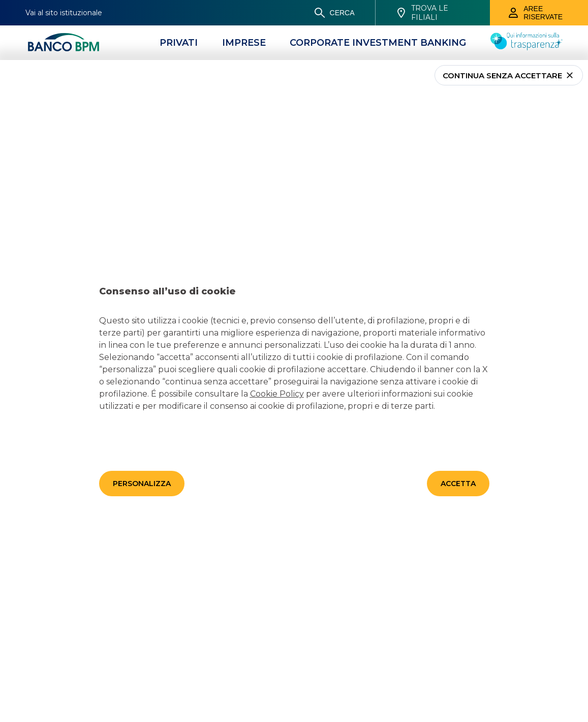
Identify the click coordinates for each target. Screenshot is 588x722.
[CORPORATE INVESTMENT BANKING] (378, 43)
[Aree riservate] (539, 13)
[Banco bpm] (64, 43)
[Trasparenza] (527, 47)
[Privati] (179, 43)
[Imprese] (244, 43)
